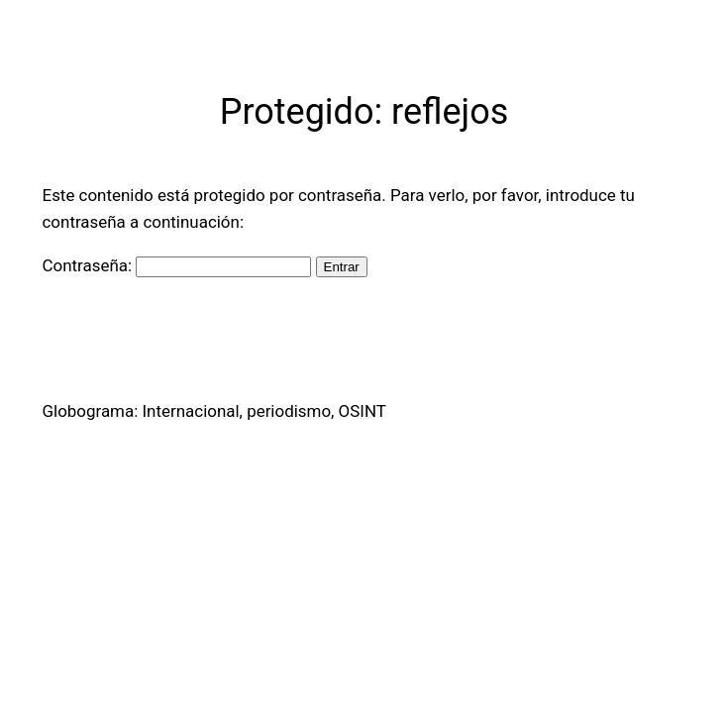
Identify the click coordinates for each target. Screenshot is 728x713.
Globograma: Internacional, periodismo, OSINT (214, 411)
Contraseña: (177, 265)
